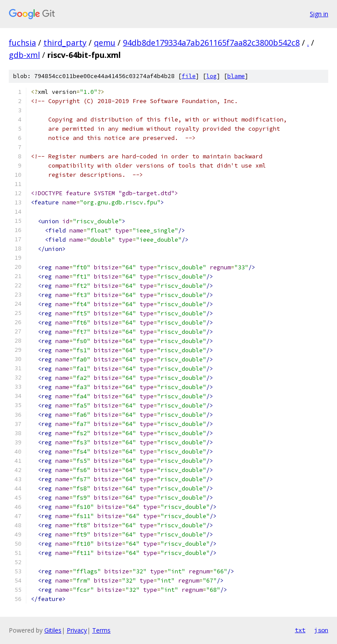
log (212, 76)
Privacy (77, 630)
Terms (101, 630)
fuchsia (22, 43)
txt (300, 630)
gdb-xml (24, 55)
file (189, 76)
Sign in (319, 14)
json (321, 630)
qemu (105, 43)
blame (236, 76)
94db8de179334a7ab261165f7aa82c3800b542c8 (211, 43)
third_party (65, 43)
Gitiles (53, 630)
